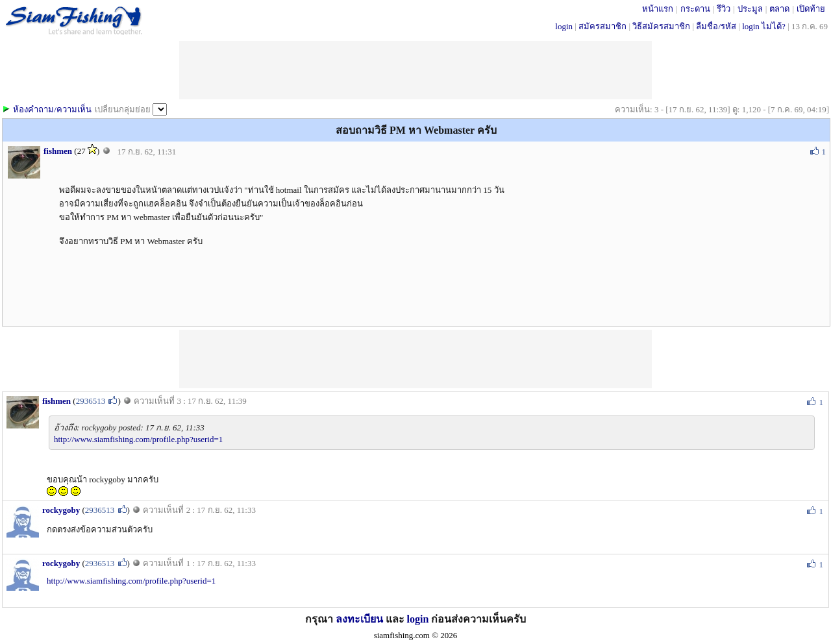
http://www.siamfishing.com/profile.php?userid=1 (138, 439)
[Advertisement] (415, 359)
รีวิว (724, 9)
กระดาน (695, 9)
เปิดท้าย (811, 9)
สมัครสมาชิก (602, 26)
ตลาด (779, 9)
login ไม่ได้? (764, 26)
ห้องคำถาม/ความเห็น (52, 109)
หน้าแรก (658, 9)
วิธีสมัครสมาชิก (661, 26)
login (564, 26)
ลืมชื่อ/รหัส (716, 26)
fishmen (58, 151)
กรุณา (320, 619)
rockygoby (61, 510)
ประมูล (750, 9)
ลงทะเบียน (359, 619)
